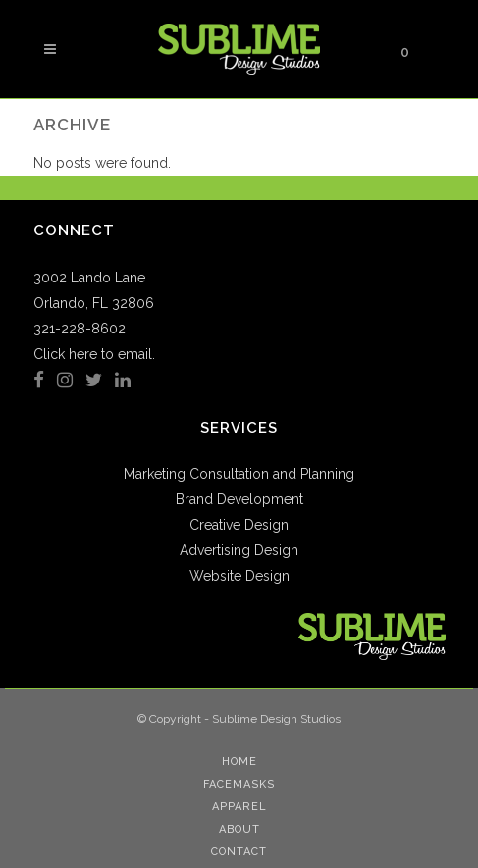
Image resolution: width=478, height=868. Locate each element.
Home (239, 762)
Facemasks (239, 784)
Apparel (239, 807)
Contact (239, 852)
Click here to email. (94, 354)
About (239, 829)
